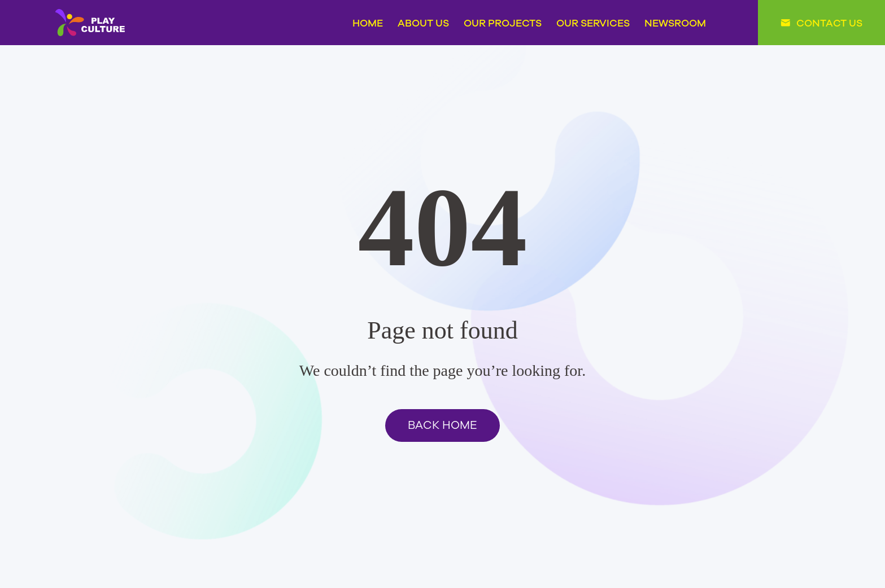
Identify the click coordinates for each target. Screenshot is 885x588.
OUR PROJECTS (503, 23)
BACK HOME (442, 425)
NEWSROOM (675, 23)
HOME (368, 23)
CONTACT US (829, 23)
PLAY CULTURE (90, 23)
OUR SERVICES (593, 23)
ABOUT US (423, 23)
